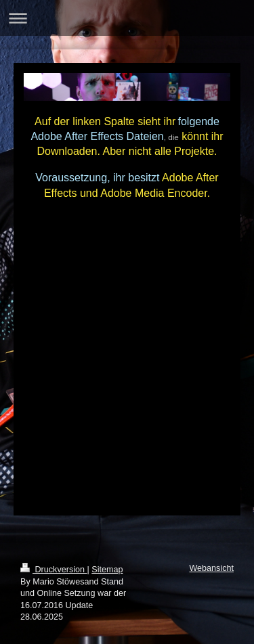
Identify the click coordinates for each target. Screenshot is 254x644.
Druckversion (54, 570)
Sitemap (107, 570)
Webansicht (211, 568)
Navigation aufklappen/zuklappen (127, 18)
